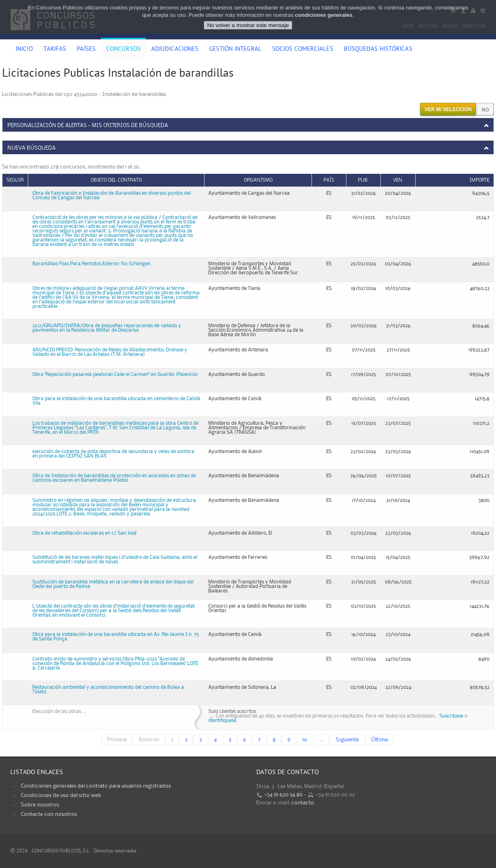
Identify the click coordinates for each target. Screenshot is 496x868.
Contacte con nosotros (49, 814)
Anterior (149, 740)
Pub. (363, 180)
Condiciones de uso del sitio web (61, 795)
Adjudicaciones (175, 50)
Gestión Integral (235, 50)
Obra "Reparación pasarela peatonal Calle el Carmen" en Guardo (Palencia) (115, 375)
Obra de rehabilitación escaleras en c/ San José (84, 533)
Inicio (24, 50)
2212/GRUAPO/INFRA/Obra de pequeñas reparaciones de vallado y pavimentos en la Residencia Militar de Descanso (107, 328)
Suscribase (451, 716)
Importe (479, 180)
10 (305, 740)
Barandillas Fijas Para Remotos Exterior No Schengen (91, 264)
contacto (303, 803)
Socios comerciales (303, 50)
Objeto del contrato (116, 180)
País (329, 180)
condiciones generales (324, 15)
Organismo (258, 180)
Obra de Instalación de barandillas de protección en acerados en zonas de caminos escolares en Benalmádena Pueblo (114, 478)
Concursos (123, 50)
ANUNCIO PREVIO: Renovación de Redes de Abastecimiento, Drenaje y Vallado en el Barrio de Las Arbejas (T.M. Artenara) (110, 352)
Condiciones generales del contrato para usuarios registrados (96, 786)
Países (86, 50)
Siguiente (347, 740)
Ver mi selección (448, 109)
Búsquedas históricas (378, 50)
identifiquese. (223, 721)
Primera (117, 740)
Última (379, 740)
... (322, 740)
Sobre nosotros (40, 805)
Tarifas (55, 50)
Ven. (398, 180)
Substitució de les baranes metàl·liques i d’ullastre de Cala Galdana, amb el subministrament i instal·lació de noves (115, 560)
